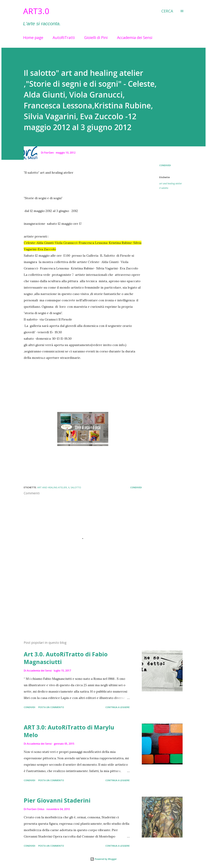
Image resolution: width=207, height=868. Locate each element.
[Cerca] (167, 11)
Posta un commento (51, 707)
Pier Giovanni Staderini (57, 800)
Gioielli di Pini (96, 37)
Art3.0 (36, 11)
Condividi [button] (165, 165)
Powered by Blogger (103, 859)
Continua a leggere (118, 707)
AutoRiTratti (64, 37)
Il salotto (164, 188)
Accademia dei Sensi (135, 37)
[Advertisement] (78, 601)
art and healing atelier (171, 183)
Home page (33, 37)
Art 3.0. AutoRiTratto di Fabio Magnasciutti (66, 658)
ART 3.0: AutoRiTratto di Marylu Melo (69, 731)
